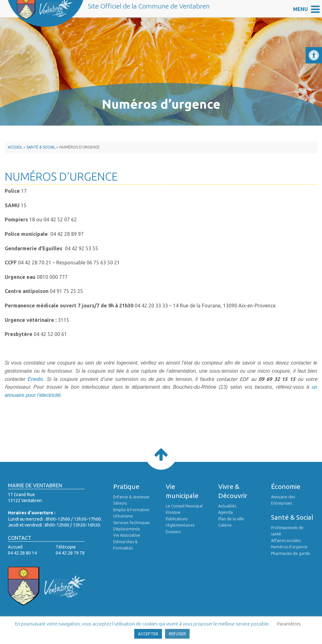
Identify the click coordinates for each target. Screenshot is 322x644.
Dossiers (173, 532)
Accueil (15, 147)
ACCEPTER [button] (148, 634)
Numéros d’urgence (289, 547)
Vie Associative (127, 535)
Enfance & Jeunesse (131, 497)
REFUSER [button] (177, 634)
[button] (314, 55)
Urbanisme (123, 516)
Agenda (225, 512)
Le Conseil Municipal (184, 506)
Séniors (120, 503)
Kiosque (173, 512)
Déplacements (127, 529)
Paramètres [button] (289, 624)
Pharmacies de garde (291, 553)
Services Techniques (131, 522)
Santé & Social (41, 147)
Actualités (227, 506)
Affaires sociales (286, 540)
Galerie (225, 525)
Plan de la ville (231, 519)
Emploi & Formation (131, 510)
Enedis (35, 379)
